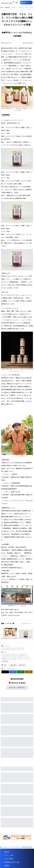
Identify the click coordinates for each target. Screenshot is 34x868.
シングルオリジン (22, 655)
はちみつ (4, 658)
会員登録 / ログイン (26, 3)
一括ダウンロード (27, 624)
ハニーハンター (13, 658)
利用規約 (7, 865)
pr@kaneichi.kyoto (14, 615)
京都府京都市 (13, 665)
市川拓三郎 (5, 661)
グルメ (14, 649)
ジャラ (14, 655)
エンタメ (14, 7)
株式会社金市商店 (28, 43)
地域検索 (7, 7)
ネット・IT (21, 649)
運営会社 (7, 852)
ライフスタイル (6, 649)
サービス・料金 (9, 855)
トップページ (5, 847)
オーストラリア (6, 655)
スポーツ (21, 7)
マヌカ (21, 658)
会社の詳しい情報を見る (17, 687)
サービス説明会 (9, 859)
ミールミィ (27, 658)
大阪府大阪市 (22, 665)
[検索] (17, 3)
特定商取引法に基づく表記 (12, 862)
